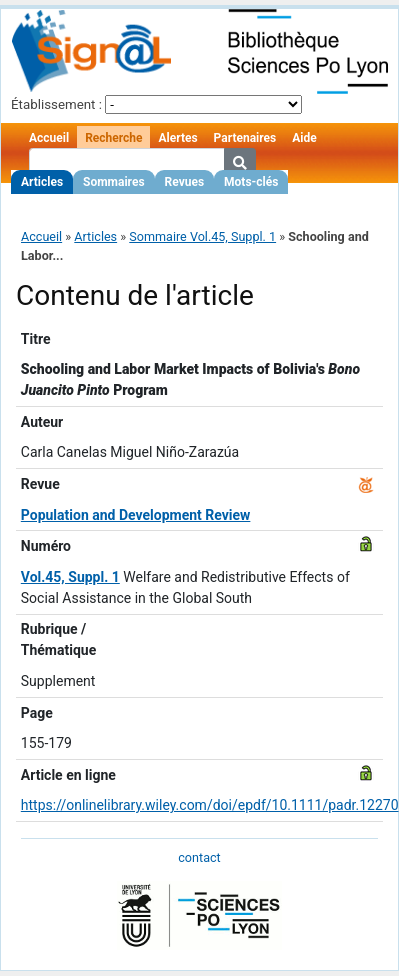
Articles (42, 182)
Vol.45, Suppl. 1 (70, 577)
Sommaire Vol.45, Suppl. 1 (202, 236)
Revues (185, 182)
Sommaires (113, 182)
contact (199, 857)
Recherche (113, 138)
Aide (304, 138)
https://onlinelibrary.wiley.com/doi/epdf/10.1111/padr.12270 (210, 805)
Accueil (49, 138)
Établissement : (56, 104)
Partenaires (245, 138)
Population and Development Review (136, 515)
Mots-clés (251, 182)
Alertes (177, 138)
